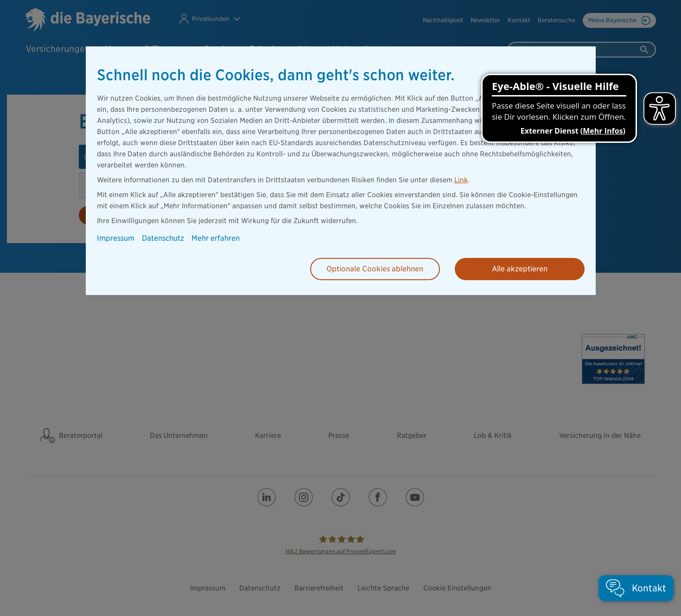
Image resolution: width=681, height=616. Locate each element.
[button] (636, 588)
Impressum (116, 238)
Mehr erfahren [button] (216, 238)
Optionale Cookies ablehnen (375, 269)
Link (461, 180)
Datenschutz (163, 238)
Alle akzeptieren (520, 269)
